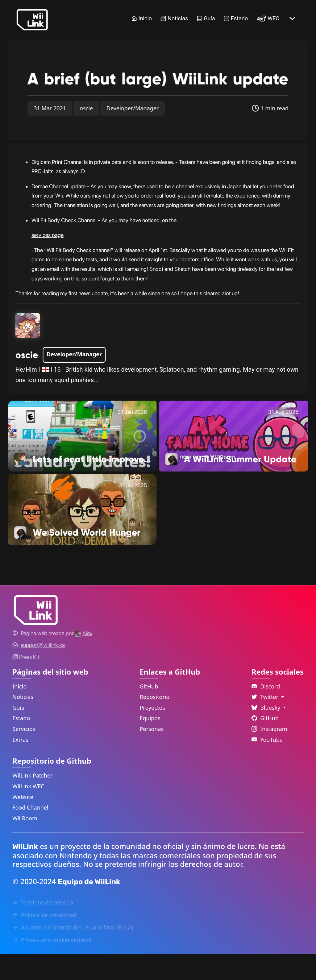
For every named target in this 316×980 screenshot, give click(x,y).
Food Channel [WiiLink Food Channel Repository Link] (30, 833)
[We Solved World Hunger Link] (82, 535)
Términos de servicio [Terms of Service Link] (43, 928)
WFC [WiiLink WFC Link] (268, 18)
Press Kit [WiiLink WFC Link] (26, 683)
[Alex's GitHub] (84, 659)
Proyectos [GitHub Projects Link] (152, 733)
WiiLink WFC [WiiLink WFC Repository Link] (28, 812)
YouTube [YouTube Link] (267, 766)
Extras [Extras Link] (20, 766)
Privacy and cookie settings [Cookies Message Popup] (52, 966)
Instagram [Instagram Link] (269, 755)
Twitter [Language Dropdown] (266, 723)
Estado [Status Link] (236, 18)
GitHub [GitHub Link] (149, 712)
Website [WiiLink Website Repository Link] (23, 823)
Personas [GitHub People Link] (152, 755)
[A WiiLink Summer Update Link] (234, 461)
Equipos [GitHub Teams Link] (150, 744)
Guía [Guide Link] (206, 18)
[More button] (292, 18)
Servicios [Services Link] (24, 755)
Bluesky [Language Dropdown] (267, 733)
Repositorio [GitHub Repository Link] (154, 723)
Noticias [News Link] (174, 18)
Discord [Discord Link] (266, 712)
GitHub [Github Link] (265, 744)
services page (48, 261)
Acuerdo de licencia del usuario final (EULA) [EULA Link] (73, 953)
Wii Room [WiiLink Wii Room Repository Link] (25, 844)
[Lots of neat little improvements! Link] (82, 461)
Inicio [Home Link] (142, 18)
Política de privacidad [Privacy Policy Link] (44, 941)
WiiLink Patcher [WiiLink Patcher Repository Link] (32, 801)
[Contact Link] (43, 671)
